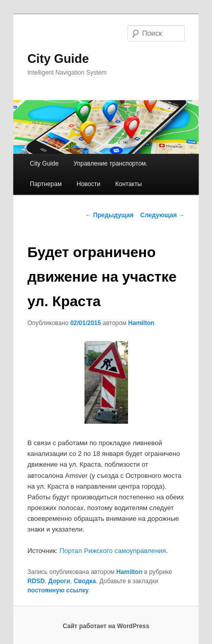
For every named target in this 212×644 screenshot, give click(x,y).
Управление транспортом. (110, 164)
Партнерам (46, 184)
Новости (89, 184)
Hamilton (141, 323)
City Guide (58, 59)
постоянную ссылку (58, 590)
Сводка (85, 581)
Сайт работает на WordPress (106, 626)
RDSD (36, 581)
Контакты (129, 184)
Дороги (59, 581)
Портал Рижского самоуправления (113, 551)
